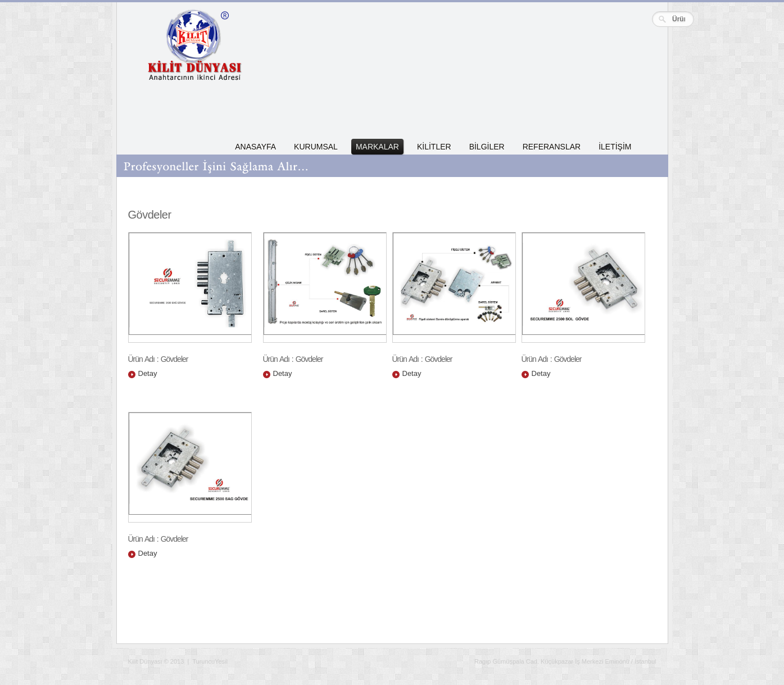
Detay (148, 373)
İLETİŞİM (615, 147)
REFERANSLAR (552, 147)
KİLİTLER (434, 147)
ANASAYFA (255, 147)
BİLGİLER (487, 147)
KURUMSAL (316, 147)
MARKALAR (377, 147)
